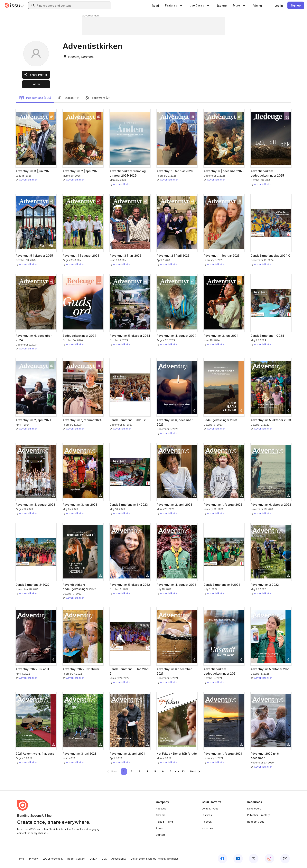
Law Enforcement (53, 859)
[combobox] (73, 5)
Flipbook (207, 822)
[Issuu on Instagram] (269, 859)
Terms (21, 859)
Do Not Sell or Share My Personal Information (155, 859)
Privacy (33, 859)
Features (207, 815)
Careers (161, 815)
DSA (104, 859)
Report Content (76, 859)
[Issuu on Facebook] (222, 859)
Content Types (210, 809)
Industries (207, 828)
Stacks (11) (68, 98)
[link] (155, 5)
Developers (254, 809)
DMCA (93, 859)
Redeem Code (256, 822)
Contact (160, 835)
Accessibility (119, 859)
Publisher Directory (259, 815)
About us (161, 809)
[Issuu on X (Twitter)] (254, 859)
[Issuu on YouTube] (285, 859)
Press (159, 828)
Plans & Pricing (164, 822)
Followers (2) (97, 98)
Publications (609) (35, 98)
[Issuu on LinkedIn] (238, 859)
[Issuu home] (14, 5)
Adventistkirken (28, 180)
